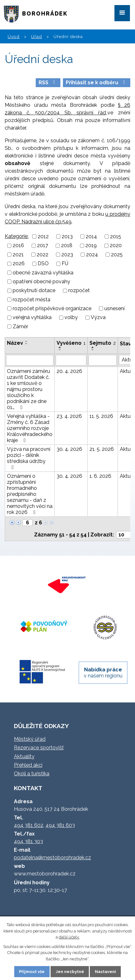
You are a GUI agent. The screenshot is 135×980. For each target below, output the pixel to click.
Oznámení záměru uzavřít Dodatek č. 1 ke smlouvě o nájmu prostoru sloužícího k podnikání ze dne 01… (28, 389)
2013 (67, 237)
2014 (91, 237)
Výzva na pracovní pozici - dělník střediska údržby (29, 458)
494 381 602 (29, 825)
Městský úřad (30, 739)
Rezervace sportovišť (39, 748)
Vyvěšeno (71, 343)
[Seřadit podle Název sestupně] (27, 344)
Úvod (14, 36)
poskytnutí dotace (34, 291)
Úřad (37, 36)
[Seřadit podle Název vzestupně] (27, 341)
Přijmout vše (32, 972)
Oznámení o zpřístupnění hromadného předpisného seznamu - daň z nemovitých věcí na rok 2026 (30, 494)
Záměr (20, 327)
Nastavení (105, 972)
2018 (67, 246)
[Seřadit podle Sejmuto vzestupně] (93, 347)
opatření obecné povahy (41, 282)
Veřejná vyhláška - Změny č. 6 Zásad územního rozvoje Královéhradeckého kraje (30, 428)
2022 (43, 255)
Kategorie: (17, 236)
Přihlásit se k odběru (96, 83)
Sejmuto (103, 343)
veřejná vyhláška (32, 318)
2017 (43, 246)
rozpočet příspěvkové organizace (52, 308)
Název (15, 343)
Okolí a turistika (32, 774)
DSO (43, 264)
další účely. (69, 937)
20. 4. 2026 (69, 371)
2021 (18, 255)
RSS (48, 83)
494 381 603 (60, 825)
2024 (92, 255)
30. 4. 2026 (69, 449)
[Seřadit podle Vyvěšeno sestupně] (60, 350)
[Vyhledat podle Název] (30, 360)
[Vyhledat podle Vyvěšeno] (71, 360)
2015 (116, 237)
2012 (43, 237)
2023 (67, 255)
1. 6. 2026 (100, 476)
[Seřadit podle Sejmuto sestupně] (93, 350)
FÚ (65, 264)
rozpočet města (31, 300)
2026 (19, 264)
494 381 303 (28, 841)
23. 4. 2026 (69, 416)
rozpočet (79, 291)
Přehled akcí (28, 765)
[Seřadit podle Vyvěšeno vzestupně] (60, 347)
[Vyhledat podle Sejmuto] (103, 360)
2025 (117, 255)
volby (71, 318)
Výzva (98, 318)
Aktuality (24, 756)
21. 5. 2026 (102, 449)
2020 (116, 246)
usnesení (114, 308)
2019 (91, 246)
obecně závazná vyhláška (43, 273)
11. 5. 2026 (101, 416)
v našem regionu (103, 673)
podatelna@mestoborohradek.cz (52, 858)
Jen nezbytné (70, 972)
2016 (18, 246)
